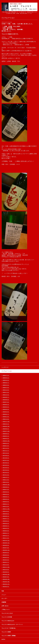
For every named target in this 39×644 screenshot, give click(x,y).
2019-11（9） (6, 392)
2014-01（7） (6, 562)
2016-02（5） (6, 502)
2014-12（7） (6, 536)
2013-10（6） (6, 570)
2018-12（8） (6, 419)
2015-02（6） (6, 531)
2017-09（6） (6, 456)
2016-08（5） (6, 487)
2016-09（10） (6, 485)
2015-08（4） (6, 516)
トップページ (5, 367)
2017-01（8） (6, 475)
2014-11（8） (6, 538)
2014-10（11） (6, 540)
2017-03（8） (6, 470)
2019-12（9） (6, 390)
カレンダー (4, 598)
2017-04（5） (6, 468)
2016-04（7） (6, 497)
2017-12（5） (6, 448)
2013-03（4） (6, 587)
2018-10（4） (6, 424)
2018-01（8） (6, 446)
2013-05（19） (6, 582)
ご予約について (6, 610)
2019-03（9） (6, 412)
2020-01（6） (6, 388)
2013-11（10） (6, 567)
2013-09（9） (6, 572)
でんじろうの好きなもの (8, 621)
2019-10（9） (6, 395)
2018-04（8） (6, 439)
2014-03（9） (6, 557)
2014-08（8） (6, 545)
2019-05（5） (6, 407)
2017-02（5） (6, 473)
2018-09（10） (6, 426)
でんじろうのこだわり (7, 613)
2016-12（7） (6, 477)
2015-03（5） (6, 528)
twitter (3, 639)
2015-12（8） (6, 506)
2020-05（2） (6, 378)
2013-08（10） (6, 574)
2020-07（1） (6, 375)
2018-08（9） (6, 429)
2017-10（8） (6, 453)
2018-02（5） (6, 443)
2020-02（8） (6, 385)
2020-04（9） (6, 380)
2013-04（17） (6, 584)
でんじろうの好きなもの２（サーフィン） (12, 624)
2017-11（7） (6, 451)
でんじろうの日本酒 (7, 617)
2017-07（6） (6, 460)
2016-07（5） (6, 490)
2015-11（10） (6, 509)
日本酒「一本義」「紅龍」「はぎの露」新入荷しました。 (18, 24)
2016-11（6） (6, 480)
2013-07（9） (6, 577)
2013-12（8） (6, 565)
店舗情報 (4, 602)
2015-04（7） (6, 526)
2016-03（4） (6, 499)
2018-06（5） (6, 434)
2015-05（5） (6, 523)
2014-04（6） (6, 555)
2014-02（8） (6, 560)
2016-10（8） (6, 482)
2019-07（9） (6, 402)
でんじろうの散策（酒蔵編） (9, 636)
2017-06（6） (6, 463)
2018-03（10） (6, 441)
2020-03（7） (6, 383)
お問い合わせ (5, 606)
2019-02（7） (6, 414)
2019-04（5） (6, 409)
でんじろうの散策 (6, 632)
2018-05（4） (6, 436)
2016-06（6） (6, 492)
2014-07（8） (6, 548)
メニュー (4, 595)
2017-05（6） (6, 465)
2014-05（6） (6, 553)
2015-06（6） (6, 521)
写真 (3, 591)
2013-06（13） (6, 579)
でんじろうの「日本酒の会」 (9, 628)
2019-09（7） (6, 397)
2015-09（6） (6, 514)
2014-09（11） (6, 543)
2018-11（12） (6, 422)
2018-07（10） (6, 431)
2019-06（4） (6, 405)
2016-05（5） (6, 494)
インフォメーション (7, 371)
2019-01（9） (6, 417)
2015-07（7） (6, 519)
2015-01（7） (6, 533)
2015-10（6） (6, 511)
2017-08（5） (6, 458)
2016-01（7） (6, 504)
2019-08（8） (6, 400)
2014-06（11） (6, 550)
